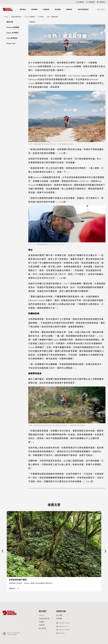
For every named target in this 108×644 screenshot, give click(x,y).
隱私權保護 (42, 628)
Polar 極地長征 (12, 38)
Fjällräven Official (64, 630)
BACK (33, 22)
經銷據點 (59, 619)
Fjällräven (42, 615)
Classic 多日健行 (12, 33)
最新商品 (23, 10)
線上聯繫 (59, 615)
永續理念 (42, 622)
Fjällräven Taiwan (64, 623)
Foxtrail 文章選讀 (13, 27)
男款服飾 (34, 10)
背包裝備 (58, 10)
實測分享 (10, 22)
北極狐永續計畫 (44, 619)
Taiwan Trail (11, 43)
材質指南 (42, 625)
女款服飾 (46, 10)
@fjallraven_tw (64, 626)
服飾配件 (69, 10)
